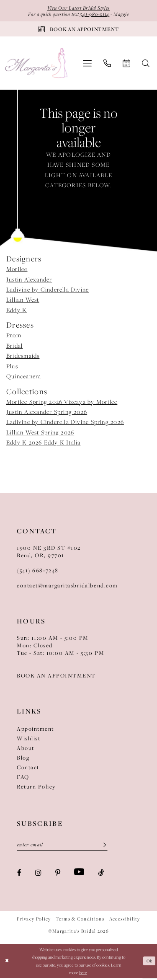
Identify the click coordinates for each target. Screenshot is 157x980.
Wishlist (28, 740)
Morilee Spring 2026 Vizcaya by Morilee (62, 403)
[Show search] (146, 65)
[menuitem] (87, 65)
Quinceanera (24, 378)
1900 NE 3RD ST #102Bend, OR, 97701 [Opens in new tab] (49, 553)
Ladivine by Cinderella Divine (48, 291)
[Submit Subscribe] (102, 847)
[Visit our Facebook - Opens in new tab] (19, 874)
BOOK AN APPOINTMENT (56, 677)
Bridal (14, 347)
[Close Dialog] (7, 963)
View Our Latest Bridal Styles (78, 8)
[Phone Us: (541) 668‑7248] (107, 65)
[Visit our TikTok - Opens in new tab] (101, 874)
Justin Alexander (29, 281)
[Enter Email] (62, 847)
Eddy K (17, 312)
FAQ (23, 778)
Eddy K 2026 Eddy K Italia (43, 444)
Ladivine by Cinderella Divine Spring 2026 (65, 424)
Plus (12, 367)
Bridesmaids (23, 357)
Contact (28, 769)
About (26, 750)
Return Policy (36, 788)
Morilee (17, 271)
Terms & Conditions (80, 921)
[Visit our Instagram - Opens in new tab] (38, 874)
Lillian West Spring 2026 (40, 434)
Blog (23, 759)
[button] (87, 65)
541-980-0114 (95, 14)
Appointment (35, 730)
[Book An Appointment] (78, 30)
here (83, 975)
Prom (14, 337)
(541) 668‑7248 (38, 572)
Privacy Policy (34, 921)
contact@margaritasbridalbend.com (67, 587)
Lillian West (23, 301)
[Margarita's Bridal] (37, 65)
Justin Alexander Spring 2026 (47, 414)
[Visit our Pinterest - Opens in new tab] (58, 874)
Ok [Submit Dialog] (149, 963)
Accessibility (125, 921)
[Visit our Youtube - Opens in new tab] (79, 874)
